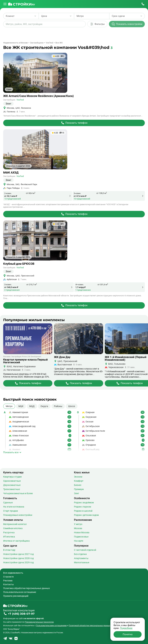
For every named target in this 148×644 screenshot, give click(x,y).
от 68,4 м (31, 193)
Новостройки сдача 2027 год (18, 554)
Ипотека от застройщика (16, 541)
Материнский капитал (15, 524)
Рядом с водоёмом (84, 503)
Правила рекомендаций (16, 596)
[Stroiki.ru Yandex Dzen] (16, 639)
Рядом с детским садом (86, 515)
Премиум (79, 489)
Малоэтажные (82, 562)
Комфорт (79, 481)
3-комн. (77, 193)
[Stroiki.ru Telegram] (5, 639)
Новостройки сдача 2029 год (18, 562)
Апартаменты (81, 558)
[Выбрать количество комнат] (21, 16)
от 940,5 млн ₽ (11, 287)
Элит (77, 493)
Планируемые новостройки (18, 515)
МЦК (21, 406)
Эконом (78, 477)
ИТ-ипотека (9, 537)
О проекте (8, 577)
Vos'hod (20, 100)
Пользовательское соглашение (20, 592)
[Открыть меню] (5, 4)
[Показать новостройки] (127, 24)
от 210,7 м (32, 284)
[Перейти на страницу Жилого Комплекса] (74, 123)
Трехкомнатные (12, 489)
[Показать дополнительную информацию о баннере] (49, 327)
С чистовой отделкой (85, 550)
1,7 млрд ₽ (81, 287)
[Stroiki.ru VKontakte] (11, 639)
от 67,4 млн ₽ (80, 196)
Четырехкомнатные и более (18, 493)
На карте (79, 541)
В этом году (9, 550)
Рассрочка (9, 532)
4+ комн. (80, 285)
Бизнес (78, 485)
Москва (78, 528)
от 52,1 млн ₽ (11, 196)
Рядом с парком (82, 507)
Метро (9, 406)
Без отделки (80, 554)
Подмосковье (81, 537)
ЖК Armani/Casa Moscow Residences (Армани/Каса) (38, 96)
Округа (44, 406)
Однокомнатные (12, 481)
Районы (58, 406)
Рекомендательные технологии (39, 622)
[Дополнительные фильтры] (97, 24)
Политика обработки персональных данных (27, 588)
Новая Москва (82, 532)
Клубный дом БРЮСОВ (19, 264)
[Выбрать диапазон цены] (56, 16)
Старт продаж (11, 511)
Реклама (8, 581)
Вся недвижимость (13, 573)
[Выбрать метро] (92, 16)
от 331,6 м (103, 284)
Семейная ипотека (13, 528)
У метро (78, 524)
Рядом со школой (83, 511)
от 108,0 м (102, 193)
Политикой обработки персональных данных (89, 626)
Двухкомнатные (12, 485)
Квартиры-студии (12, 477)
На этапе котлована (14, 507)
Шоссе (72, 406)
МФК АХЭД (11, 173)
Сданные (8, 503)
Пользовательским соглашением (51, 626)
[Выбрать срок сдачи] (127, 16)
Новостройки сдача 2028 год (18, 558)
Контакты (8, 584)
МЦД (32, 406)
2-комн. (8, 193)
